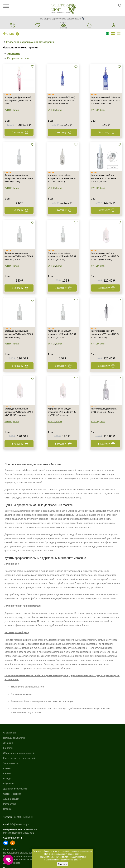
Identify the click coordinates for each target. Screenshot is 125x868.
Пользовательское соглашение (19, 834)
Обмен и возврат (71, 771)
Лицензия (8, 761)
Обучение (68, 761)
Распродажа (69, 781)
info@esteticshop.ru (20, 799)
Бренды (67, 756)
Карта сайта (10, 824)
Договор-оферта (12, 838)
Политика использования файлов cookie (63, 854)
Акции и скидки (70, 776)
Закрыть (63, 864)
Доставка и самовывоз (74, 766)
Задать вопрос (11, 781)
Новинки (67, 786)
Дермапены (14, 53)
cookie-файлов (74, 860)
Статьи (7, 786)
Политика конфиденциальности (20, 831)
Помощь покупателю (14, 756)
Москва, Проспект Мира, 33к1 (19, 808)
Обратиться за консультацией (19, 771)
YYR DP (9, 117)
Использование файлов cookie (19, 827)
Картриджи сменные (19, 58)
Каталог (67, 751)
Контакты (8, 766)
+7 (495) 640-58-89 (24, 794)
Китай (16, 117)
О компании (9, 751)
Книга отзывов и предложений (19, 776)
